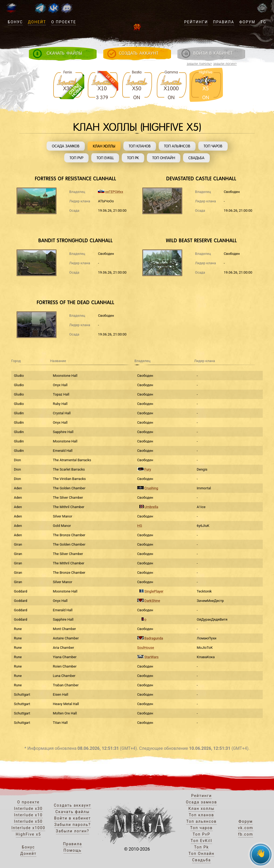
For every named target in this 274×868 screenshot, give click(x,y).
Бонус (15, 22)
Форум (247, 22)
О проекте (64, 22)
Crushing (151, 488)
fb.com (246, 834)
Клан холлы (104, 146)
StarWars (152, 657)
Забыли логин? (225, 64)
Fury (148, 469)
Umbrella (151, 507)
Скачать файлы (73, 812)
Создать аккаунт (73, 805)
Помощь (73, 850)
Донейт (37, 22)
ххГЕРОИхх (114, 192)
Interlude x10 (28, 815)
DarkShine (152, 601)
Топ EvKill (105, 158)
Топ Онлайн (164, 158)
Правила (224, 22)
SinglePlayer (154, 591)
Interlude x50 (28, 821)
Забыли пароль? (199, 64)
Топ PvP (76, 158)
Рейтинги (196, 22)
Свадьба (196, 158)
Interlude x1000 (28, 828)
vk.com (246, 828)
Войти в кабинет (73, 818)
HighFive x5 (28, 834)
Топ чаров (213, 146)
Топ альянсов (177, 146)
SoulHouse (146, 648)
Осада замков (66, 146)
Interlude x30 (28, 809)
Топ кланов (140, 146)
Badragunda (154, 638)
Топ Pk (133, 158)
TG (263, 22)
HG (140, 526)
